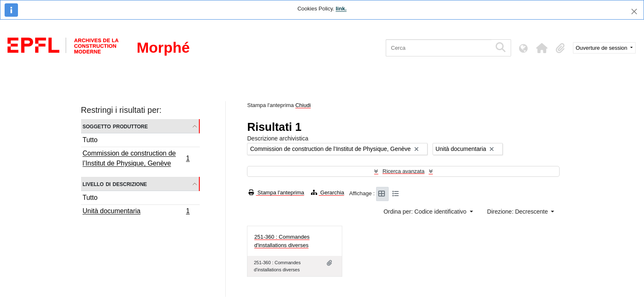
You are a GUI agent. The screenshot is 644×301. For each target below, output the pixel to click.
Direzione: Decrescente (518, 212)
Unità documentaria (136, 212)
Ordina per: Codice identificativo (426, 212)
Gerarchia (328, 193)
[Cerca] (439, 48)
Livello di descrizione (115, 184)
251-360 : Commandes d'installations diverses (282, 241)
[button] (542, 48)
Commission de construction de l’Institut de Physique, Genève (136, 158)
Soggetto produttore (115, 126)
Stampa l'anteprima (276, 193)
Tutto (90, 140)
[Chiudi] (634, 11)
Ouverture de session (602, 48)
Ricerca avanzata (403, 171)
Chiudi (303, 105)
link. (341, 9)
